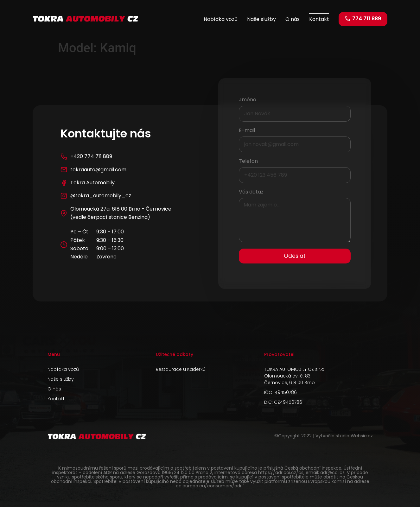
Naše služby (261, 19)
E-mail (247, 131)
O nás (293, 19)
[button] (363, 19)
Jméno (248, 100)
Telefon (248, 162)
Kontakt (319, 19)
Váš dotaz (251, 192)
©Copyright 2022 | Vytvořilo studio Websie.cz (324, 436)
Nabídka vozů (221, 19)
